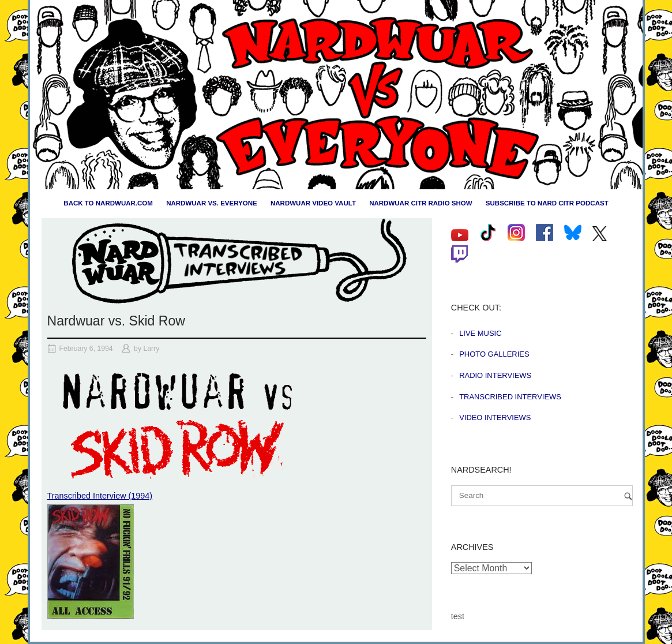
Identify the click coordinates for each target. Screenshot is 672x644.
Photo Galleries (494, 354)
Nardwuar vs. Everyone (212, 203)
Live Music (480, 333)
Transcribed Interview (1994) (100, 496)
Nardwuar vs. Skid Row (116, 321)
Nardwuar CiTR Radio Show (421, 203)
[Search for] (542, 496)
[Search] (628, 496)
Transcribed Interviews (510, 397)
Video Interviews (495, 418)
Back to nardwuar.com (108, 203)
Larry (151, 349)
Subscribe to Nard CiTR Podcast (547, 203)
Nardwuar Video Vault (313, 203)
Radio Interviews (495, 375)
